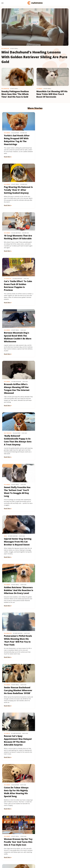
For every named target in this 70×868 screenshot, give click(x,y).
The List (30, 855)
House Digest (19, 850)
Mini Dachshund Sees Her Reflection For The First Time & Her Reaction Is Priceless (51, 695)
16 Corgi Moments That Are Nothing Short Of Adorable (16, 188)
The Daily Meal (21, 855)
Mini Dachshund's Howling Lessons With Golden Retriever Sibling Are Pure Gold (34, 57)
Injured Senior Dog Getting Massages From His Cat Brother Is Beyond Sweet (18, 340)
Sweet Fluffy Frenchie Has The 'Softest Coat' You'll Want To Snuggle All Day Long (52, 291)
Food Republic (36, 848)
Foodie (28, 848)
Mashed (51, 850)
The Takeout (37, 855)
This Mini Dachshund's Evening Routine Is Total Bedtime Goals (16, 795)
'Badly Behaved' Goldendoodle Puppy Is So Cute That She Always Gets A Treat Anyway (18, 291)
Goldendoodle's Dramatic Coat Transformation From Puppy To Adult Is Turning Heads (52, 493)
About (28, 838)
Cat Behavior (42, 183)
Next (38, 823)
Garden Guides (46, 848)
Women (50, 855)
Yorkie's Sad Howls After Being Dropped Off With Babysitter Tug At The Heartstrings (17, 139)
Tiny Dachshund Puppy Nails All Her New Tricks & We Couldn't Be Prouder (17, 542)
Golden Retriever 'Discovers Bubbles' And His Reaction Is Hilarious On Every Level (51, 341)
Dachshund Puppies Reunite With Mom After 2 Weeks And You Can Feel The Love (18, 594)
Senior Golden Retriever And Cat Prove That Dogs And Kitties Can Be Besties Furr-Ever (18, 746)
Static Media (26, 841)
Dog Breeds (7, 132)
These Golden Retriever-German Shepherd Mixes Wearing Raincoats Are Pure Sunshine (17, 695)
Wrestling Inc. (58, 855)
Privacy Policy (38, 838)
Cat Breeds (39, 89)
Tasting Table (11, 855)
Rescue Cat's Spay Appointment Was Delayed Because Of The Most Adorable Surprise (18, 442)
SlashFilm (46, 853)
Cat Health (7, 435)
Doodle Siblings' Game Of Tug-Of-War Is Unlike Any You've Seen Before (51, 593)
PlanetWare (31, 853)
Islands (33, 850)
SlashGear (53, 853)
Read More (7, 156)
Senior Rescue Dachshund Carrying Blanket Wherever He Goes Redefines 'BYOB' (51, 392)
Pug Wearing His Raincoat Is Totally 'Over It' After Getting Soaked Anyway (52, 138)
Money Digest (59, 850)
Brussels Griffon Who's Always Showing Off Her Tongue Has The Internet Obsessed (51, 240)
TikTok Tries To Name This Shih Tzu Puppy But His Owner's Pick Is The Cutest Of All (52, 746)
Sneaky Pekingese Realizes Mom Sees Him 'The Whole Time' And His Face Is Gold (15, 94)
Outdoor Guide (21, 853)
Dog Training (8, 284)
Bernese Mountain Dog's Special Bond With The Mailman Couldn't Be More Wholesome (18, 240)
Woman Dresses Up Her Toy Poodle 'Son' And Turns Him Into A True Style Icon (16, 493)
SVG (59, 853)
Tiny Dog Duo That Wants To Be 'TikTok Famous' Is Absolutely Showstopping (52, 643)
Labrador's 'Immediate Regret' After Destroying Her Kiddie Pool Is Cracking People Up (17, 645)
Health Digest (10, 850)
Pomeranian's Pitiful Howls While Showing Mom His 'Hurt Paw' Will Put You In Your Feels (17, 392)
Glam (54, 848)
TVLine (44, 855)
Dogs (5, 334)
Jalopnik (39, 850)
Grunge (59, 848)
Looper (45, 850)
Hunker (27, 850)
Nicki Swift (12, 853)
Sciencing (39, 853)
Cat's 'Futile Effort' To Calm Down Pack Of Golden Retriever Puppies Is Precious (51, 190)
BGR (9, 848)
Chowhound (15, 848)
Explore (22, 848)
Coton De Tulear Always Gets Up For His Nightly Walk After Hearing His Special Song (51, 442)
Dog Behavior (5, 48)
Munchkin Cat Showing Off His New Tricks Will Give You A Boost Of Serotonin (52, 94)
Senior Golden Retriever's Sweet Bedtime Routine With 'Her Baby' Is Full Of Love (52, 544)
